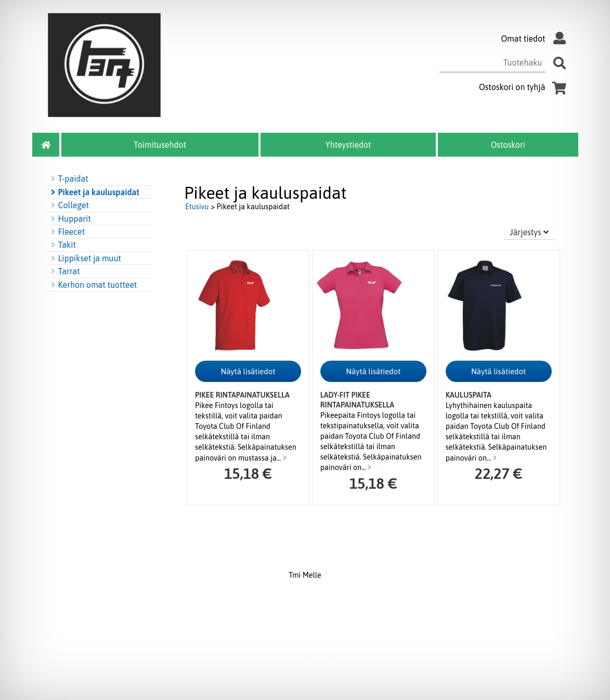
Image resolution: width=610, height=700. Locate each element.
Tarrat (64, 271)
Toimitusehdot (160, 145)
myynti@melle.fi (418, 630)
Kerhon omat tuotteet (93, 285)
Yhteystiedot (348, 145)
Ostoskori (508, 145)
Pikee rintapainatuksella (242, 395)
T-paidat (68, 179)
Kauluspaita (469, 395)
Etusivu (197, 207)
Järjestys (529, 232)
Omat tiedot (535, 39)
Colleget (69, 205)
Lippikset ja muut (85, 258)
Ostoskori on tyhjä (524, 87)
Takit (62, 245)
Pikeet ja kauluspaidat (94, 192)
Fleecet (66, 232)
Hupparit (69, 219)
